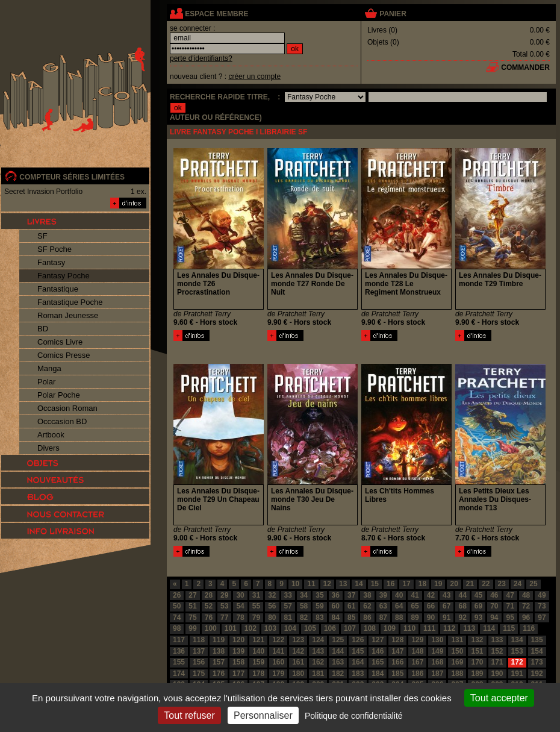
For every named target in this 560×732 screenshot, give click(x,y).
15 (375, 584)
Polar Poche (59, 395)
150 (457, 651)
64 (399, 606)
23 (502, 584)
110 (409, 628)
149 (437, 651)
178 (258, 674)
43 (446, 595)
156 (199, 662)
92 (462, 618)
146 (378, 651)
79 (256, 618)
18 (422, 584)
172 (517, 662)
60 (336, 606)
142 (298, 651)
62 (367, 606)
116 (529, 628)
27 (192, 595)
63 (383, 606)
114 (489, 628)
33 (288, 595)
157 (219, 662)
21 (470, 584)
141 (278, 651)
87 (383, 618)
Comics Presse (64, 355)
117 (179, 640)
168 (437, 662)
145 (358, 651)
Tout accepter (499, 698)
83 (319, 618)
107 (350, 628)
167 (417, 662)
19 (438, 584)
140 (258, 651)
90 (431, 618)
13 (343, 584)
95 (510, 618)
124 (318, 640)
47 (510, 595)
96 (526, 618)
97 (542, 618)
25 (533, 584)
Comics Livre (60, 342)
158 (238, 662)
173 (537, 662)
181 (318, 674)
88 (399, 618)
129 (417, 640)
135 (537, 640)
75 (192, 618)
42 (431, 595)
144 (338, 651)
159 (258, 662)
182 (338, 674)
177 (238, 674)
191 (517, 674)
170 (477, 662)
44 (462, 595)
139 (238, 651)
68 (462, 606)
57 (288, 606)
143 (318, 651)
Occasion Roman (67, 408)
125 (338, 640)
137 (199, 651)
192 (537, 674)
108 (370, 628)
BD (43, 329)
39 (383, 595)
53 (224, 606)
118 (199, 640)
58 (304, 606)
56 (272, 606)
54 (240, 606)
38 (367, 595)
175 (199, 674)
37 (351, 595)
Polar (46, 382)
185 (397, 674)
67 (446, 606)
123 (298, 640)
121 (258, 640)
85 (351, 618)
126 (358, 640)
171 (497, 662)
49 (542, 595)
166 (397, 662)
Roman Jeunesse (68, 315)
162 (318, 662)
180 (298, 674)
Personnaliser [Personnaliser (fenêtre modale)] (263, 715)
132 (477, 640)
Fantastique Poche (70, 302)
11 (311, 584)
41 (415, 595)
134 (517, 640)
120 (238, 640)
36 (336, 595)
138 (219, 651)
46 (494, 595)
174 (179, 674)
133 (497, 640)
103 (270, 628)
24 (518, 584)
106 (330, 628)
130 (437, 640)
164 (358, 662)
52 (209, 606)
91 (446, 618)
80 (272, 618)
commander (525, 67)
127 (378, 640)
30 (240, 595)
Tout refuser (189, 715)
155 (179, 662)
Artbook (51, 435)
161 (298, 662)
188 (457, 674)
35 (319, 595)
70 (494, 606)
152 (497, 651)
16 (390, 584)
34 (304, 595)
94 (494, 618)
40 (399, 595)
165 (378, 662)
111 (429, 628)
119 (219, 640)
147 (397, 651)
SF (42, 236)
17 (406, 584)
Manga (49, 368)
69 (478, 606)
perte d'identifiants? (201, 58)
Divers (48, 448)
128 (397, 640)
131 (457, 640)
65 (415, 606)
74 (177, 618)
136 (179, 651)
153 (517, 651)
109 (390, 628)
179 (278, 674)
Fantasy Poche (64, 276)
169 (457, 662)
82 (304, 618)
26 (177, 595)
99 (192, 628)
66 (431, 606)
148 (417, 651)
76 (209, 618)
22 (486, 584)
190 (497, 674)
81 (288, 618)
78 (240, 618)
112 (449, 628)
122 (278, 640)
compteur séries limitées (72, 177)
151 (477, 651)
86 (367, 618)
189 (477, 674)
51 (192, 606)
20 (454, 584)
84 (336, 618)
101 (231, 628)
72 (526, 606)
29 (224, 595)
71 (510, 606)
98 (177, 628)
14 (359, 584)
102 (250, 628)
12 (327, 584)
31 (256, 595)
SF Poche (54, 249)
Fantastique (58, 289)
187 (437, 674)
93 (478, 618)
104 (290, 628)
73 (542, 606)
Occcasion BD (62, 421)
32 (272, 595)
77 (224, 618)
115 (509, 628)
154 (537, 651)
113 (469, 628)
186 (417, 674)
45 (478, 595)
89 (415, 618)
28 (209, 595)
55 (256, 606)
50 (177, 606)
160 (278, 662)
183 (358, 674)
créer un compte (254, 77)
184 (378, 674)
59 (319, 606)
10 (295, 584)
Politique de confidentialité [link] (354, 716)
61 (351, 606)
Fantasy (51, 262)
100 (211, 628)
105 (310, 628)
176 (219, 674)
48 (526, 595)
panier (393, 14)
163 (338, 662)
